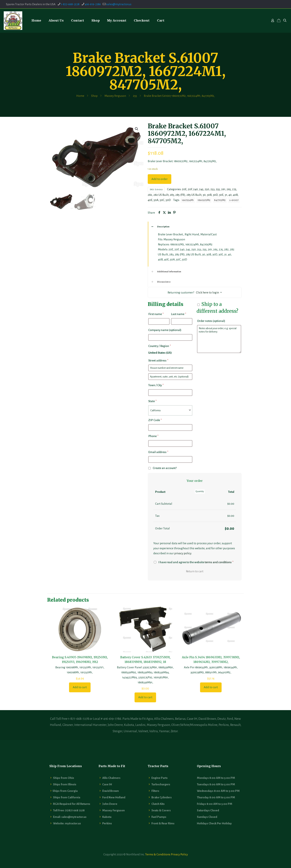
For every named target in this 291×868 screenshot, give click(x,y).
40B (235, 195)
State (152, 401)
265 (229, 189)
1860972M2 (204, 200)
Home (80, 96)
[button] (137, 129)
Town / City (156, 385)
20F (190, 189)
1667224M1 (188, 200)
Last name (179, 314)
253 (212, 189)
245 (201, 189)
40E (150, 200)
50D (168, 200)
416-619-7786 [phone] (93, 4)
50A (156, 200)
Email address (158, 452)
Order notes (211, 321)
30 (204, 195)
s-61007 (234, 200)
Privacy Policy (179, 854)
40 (230, 195)
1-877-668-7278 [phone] (70, 4)
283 (172, 195)
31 (226, 195)
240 (196, 189)
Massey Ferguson (115, 96)
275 (234, 189)
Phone (153, 436)
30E (221, 195)
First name (156, 314)
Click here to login (207, 292)
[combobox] (170, 410)
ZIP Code (155, 420)
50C (162, 200)
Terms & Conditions (158, 854)
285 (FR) (180, 195)
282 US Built (161, 195)
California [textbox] (155, 410)
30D (215, 195)
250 (207, 189)
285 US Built (194, 195)
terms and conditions (218, 562)
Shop (94, 96)
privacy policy (183, 553)
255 (135, 96)
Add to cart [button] (80, 687)
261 (223, 189)
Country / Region (160, 346)
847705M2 (220, 200)
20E (184, 189)
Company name (165, 330)
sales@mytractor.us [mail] (119, 4)
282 (150, 195)
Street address (158, 360)
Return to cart (195, 571)
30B (209, 195)
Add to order (160, 179)
